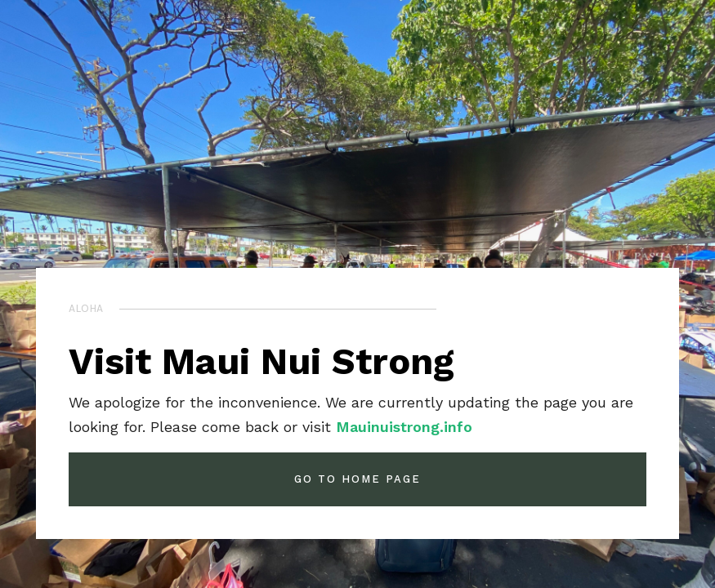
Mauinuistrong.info (404, 427)
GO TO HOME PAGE (357, 479)
